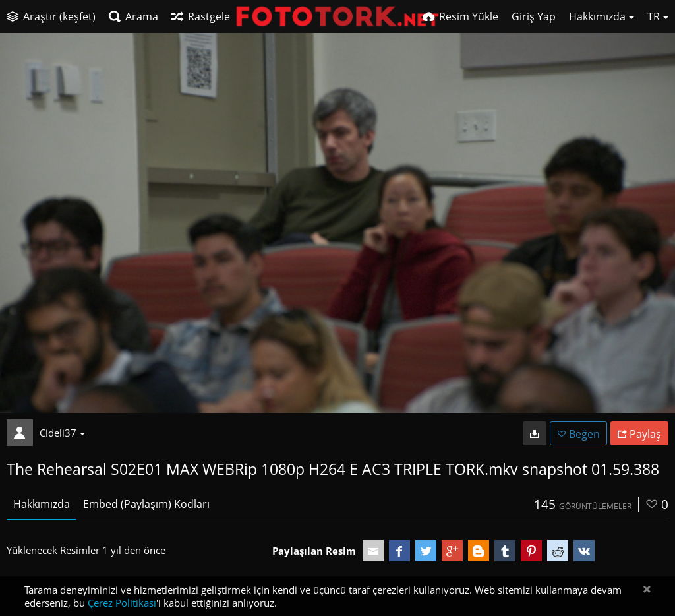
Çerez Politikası (122, 603)
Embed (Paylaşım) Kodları (146, 504)
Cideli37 (62, 433)
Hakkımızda (42, 504)
